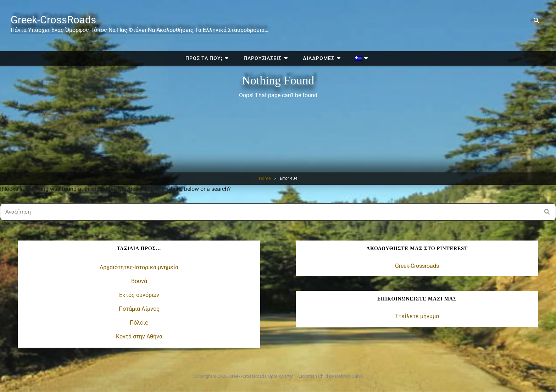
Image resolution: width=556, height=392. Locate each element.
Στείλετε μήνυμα (417, 316)
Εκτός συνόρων (139, 295)
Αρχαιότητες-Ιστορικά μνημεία (139, 267)
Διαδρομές (316, 6)
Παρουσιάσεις (268, 6)
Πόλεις (139, 323)
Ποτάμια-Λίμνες (139, 309)
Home (265, 178)
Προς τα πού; (217, 6)
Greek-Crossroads (417, 266)
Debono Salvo (349, 376)
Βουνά (139, 281)
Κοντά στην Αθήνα (139, 336)
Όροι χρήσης (281, 376)
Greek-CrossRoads (58, 20)
